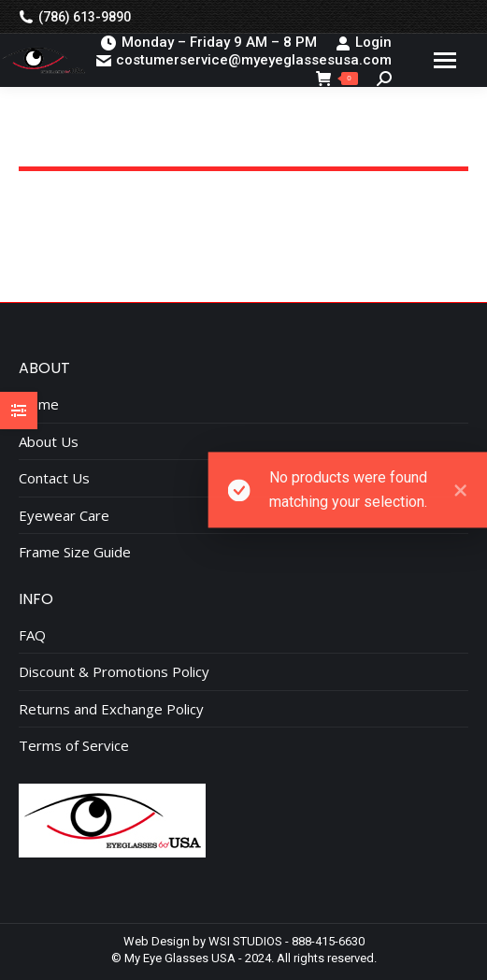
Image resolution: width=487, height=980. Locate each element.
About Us (49, 442)
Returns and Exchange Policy (111, 709)
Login (364, 42)
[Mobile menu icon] (445, 60)
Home (39, 404)
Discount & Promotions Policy (114, 672)
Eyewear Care (64, 516)
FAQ (32, 635)
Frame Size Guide (75, 552)
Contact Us (54, 478)
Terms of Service (74, 746)
